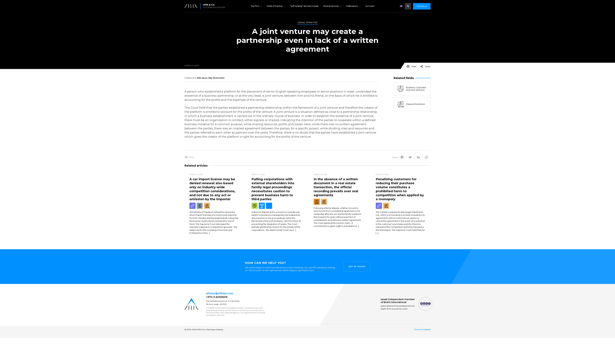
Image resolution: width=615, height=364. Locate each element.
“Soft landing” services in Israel (304, 6)
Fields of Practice (275, 6)
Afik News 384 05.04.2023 (211, 78)
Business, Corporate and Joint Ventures (411, 89)
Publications (352, 6)
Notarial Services (331, 6)
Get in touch (357, 266)
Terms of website (422, 330)
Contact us (422, 6)
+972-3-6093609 (217, 297)
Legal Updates (307, 23)
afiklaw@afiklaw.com (220, 293)
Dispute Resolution (411, 104)
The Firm (255, 6)
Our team (370, 6)
